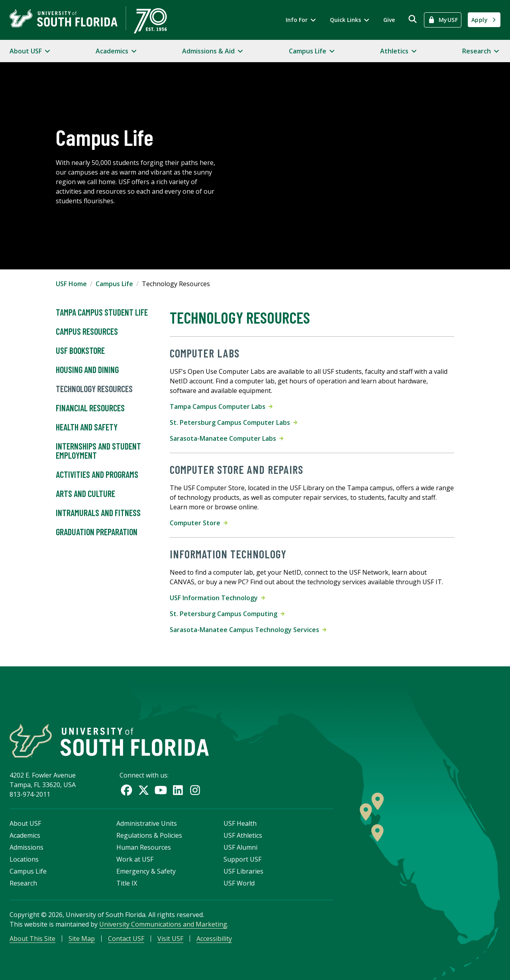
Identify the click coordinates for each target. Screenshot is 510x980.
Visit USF (170, 939)
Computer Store (199, 523)
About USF (25, 823)
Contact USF (126, 939)
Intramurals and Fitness (98, 513)
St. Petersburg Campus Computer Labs (233, 422)
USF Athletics (243, 835)
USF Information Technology (217, 598)
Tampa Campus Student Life (102, 312)
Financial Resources (90, 408)
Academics (25, 835)
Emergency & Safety (146, 871)
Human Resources (144, 847)
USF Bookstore (80, 351)
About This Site (32, 939)
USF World (239, 883)
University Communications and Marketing (163, 924)
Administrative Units (147, 823)
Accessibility (214, 939)
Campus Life (114, 284)
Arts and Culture (85, 494)
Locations (24, 859)
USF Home (71, 284)
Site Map (82, 939)
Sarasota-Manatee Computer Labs (227, 438)
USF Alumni (240, 847)
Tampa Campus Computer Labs (221, 407)
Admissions (26, 847)
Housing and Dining (87, 370)
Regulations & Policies (149, 835)
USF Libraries (243, 871)
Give (389, 20)
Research (23, 883)
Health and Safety (87, 427)
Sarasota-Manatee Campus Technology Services (248, 630)
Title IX (127, 883)
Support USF (242, 859)
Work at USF (135, 859)
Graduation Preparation (97, 532)
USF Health (240, 823)
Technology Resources (94, 389)
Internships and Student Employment (98, 451)
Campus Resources (87, 332)
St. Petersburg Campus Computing (227, 614)
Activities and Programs (97, 475)
